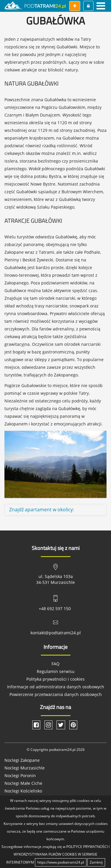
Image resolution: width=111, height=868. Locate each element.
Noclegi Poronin (20, 776)
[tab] (55, 510)
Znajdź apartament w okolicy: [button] (42, 510)
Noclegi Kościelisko (23, 791)
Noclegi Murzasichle (25, 768)
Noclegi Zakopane (22, 760)
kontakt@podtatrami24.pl (56, 633)
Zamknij (96, 862)
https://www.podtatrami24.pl (61, 862)
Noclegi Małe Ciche (23, 783)
